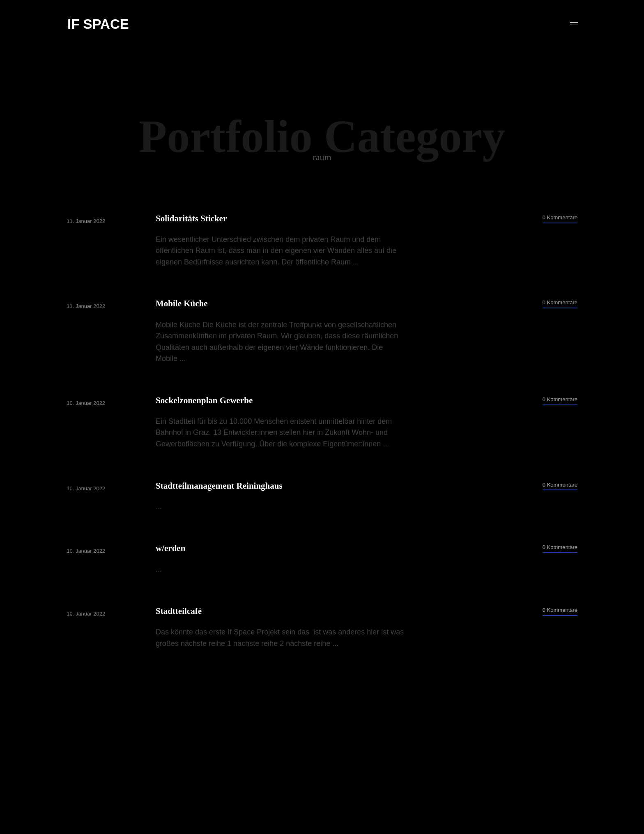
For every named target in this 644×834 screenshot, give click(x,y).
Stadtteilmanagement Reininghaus (220, 486)
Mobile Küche (182, 303)
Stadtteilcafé (179, 611)
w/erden (171, 548)
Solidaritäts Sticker (192, 218)
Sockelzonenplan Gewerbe (205, 400)
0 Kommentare (559, 217)
